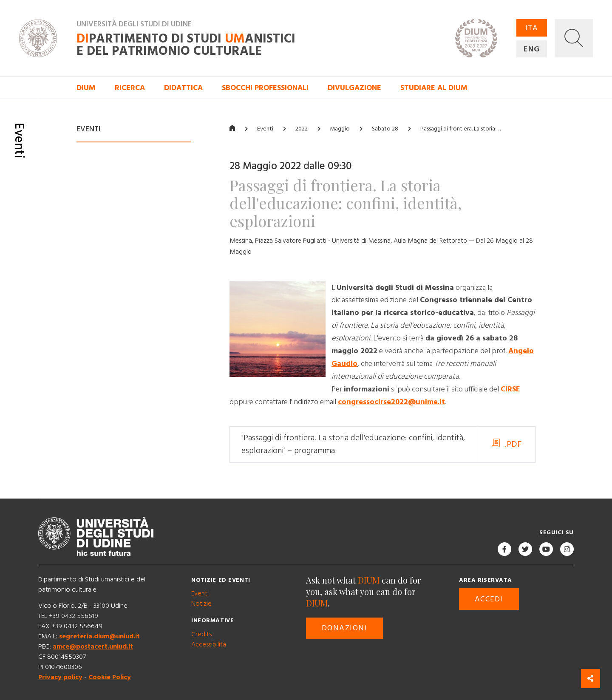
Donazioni (344, 628)
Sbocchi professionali (265, 88)
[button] (574, 38)
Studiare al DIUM (434, 88)
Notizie (201, 604)
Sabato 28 (385, 129)
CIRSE (510, 389)
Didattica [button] (183, 88)
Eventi (265, 129)
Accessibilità (209, 644)
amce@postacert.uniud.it (93, 646)
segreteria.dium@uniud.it (99, 636)
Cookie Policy (110, 677)
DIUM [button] (86, 88)
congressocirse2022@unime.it (391, 402)
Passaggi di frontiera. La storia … (460, 129)
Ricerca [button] (130, 88)
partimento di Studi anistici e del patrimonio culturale (186, 45)
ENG (532, 49)
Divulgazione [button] (354, 88)
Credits (201, 634)
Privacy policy (60, 677)
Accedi (489, 599)
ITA (532, 28)
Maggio (340, 129)
